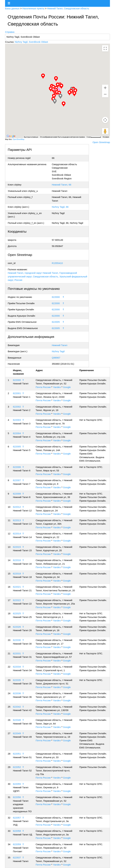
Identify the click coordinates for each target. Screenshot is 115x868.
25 (9, 707)
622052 (17, 767)
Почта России (43, 387)
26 (9, 720)
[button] (53, 90)
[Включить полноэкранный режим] (105, 48)
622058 (17, 831)
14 (9, 560)
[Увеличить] (105, 88)
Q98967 (56, 358)
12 (9, 534)
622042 (17, 707)
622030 (17, 640)
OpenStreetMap (19, 139)
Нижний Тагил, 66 (62, 185)
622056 (17, 797)
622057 (17, 818)
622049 (17, 733)
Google (67, 387)
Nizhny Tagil (58, 351)
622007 (17, 480)
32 (9, 818)
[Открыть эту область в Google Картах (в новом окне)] (11, 136)
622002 (17, 407)
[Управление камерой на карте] (105, 120)
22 (9, 667)
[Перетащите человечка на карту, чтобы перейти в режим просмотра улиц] (105, 131)
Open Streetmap (101, 142)
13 (9, 547)
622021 (17, 587)
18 (9, 613)
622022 (17, 600)
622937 (17, 858)
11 (9, 520)
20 (9, 640)
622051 (17, 754)
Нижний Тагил (60, 345)
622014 (17, 534)
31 (9, 797)
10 (9, 507)
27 (9, 733)
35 (9, 858)
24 (9, 693)
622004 (17, 433)
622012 (17, 507)
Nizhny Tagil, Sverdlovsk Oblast (31, 42)
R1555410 (57, 263)
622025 (17, 613)
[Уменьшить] (105, 94)
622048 (17, 720)
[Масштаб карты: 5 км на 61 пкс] (94, 137)
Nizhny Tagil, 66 (60, 207)
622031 (17, 653)
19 (9, 627)
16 (9, 587)
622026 (17, 627)
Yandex (57, 387)
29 (9, 767)
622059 (17, 844)
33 (9, 831)
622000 (56, 297)
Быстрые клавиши (31, 137)
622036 (17, 693)
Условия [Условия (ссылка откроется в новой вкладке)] (106, 137)
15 (9, 574)
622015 (17, 547)
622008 (17, 494)
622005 (56, 322)
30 (9, 784)
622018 (17, 574)
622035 (17, 680)
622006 (17, 467)
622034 (17, 667)
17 (9, 600)
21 (9, 653)
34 (9, 844)
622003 (17, 420)
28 (9, 754)
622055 (17, 784)
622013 (17, 520)
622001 (17, 393)
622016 (17, 560)
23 (9, 680)
